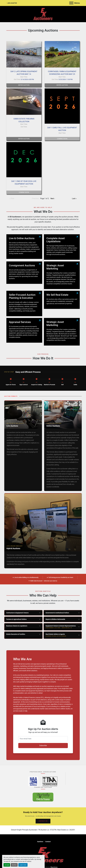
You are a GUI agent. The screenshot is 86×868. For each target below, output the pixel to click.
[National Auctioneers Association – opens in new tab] (33, 781)
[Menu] (71, 3)
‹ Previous (35, 199)
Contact (48, 842)
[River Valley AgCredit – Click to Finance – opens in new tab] (43, 797)
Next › (53, 199)
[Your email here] (43, 739)
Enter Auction (24, 85)
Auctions (40, 842)
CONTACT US (43, 821)
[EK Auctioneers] (43, 855)
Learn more (23, 865)
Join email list (12, 3)
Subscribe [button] (43, 745)
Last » (74, 199)
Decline (14, 865)
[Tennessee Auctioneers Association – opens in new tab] (50, 781)
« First (12, 199)
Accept (7, 865)
